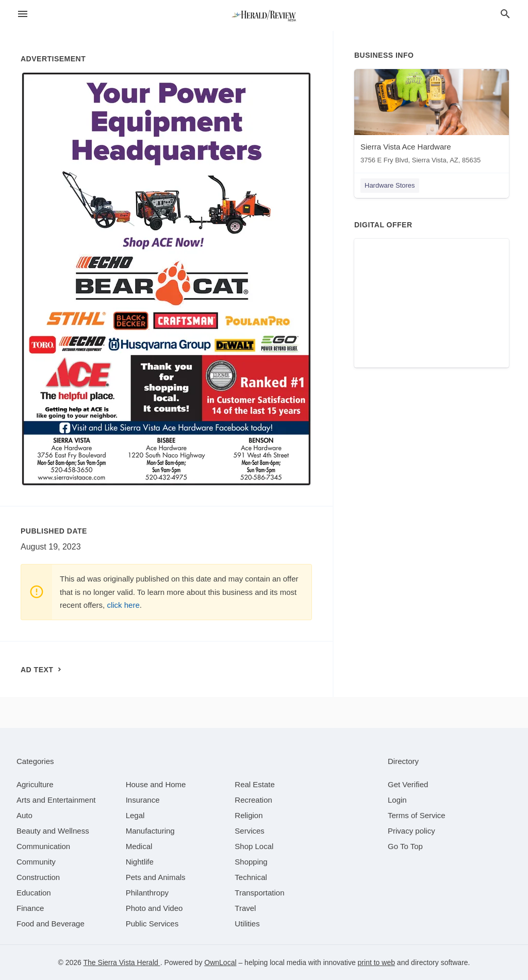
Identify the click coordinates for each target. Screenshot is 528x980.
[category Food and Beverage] (51, 924)
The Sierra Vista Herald (122, 962)
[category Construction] (38, 877)
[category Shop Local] (254, 846)
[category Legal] (135, 815)
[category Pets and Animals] (156, 877)
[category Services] (250, 831)
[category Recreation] (253, 800)
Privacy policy (411, 831)
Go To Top (405, 846)
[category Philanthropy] (147, 893)
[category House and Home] (156, 784)
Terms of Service (417, 815)
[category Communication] (43, 846)
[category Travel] (245, 908)
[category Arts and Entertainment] (56, 800)
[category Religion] (249, 815)
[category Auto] (24, 815)
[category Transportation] (259, 893)
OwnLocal (220, 962)
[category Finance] (30, 908)
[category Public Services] (152, 924)
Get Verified (408, 784)
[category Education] (34, 893)
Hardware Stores (390, 185)
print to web (376, 962)
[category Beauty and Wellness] (53, 831)
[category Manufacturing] (150, 831)
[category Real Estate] (255, 784)
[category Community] (36, 862)
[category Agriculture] (35, 784)
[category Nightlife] (140, 862)
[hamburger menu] (23, 14)
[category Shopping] (251, 862)
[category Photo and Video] (154, 908)
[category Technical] (251, 877)
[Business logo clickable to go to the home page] (264, 15)
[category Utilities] (247, 924)
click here (123, 605)
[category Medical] (139, 846)
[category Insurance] (143, 800)
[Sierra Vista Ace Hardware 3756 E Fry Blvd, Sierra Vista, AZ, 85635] (432, 119)
